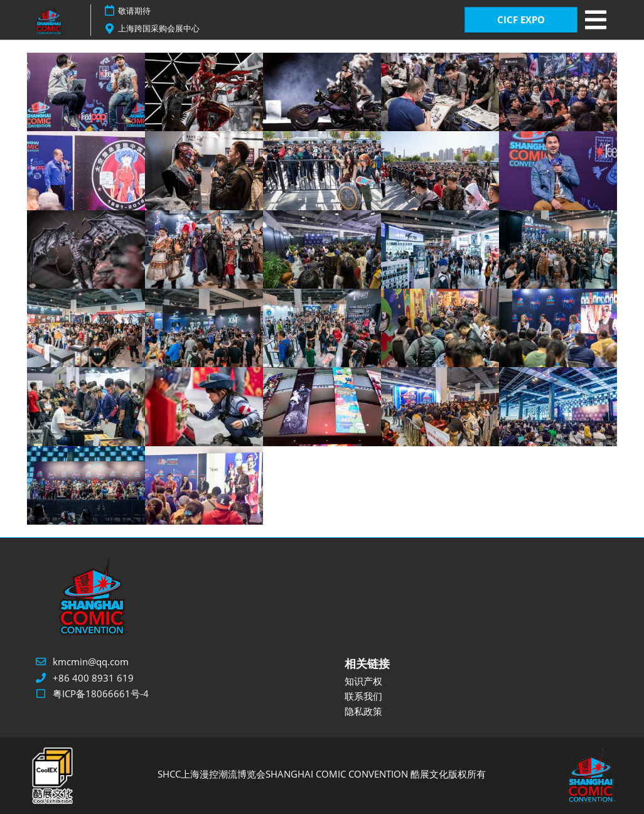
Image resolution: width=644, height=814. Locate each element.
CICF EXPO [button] (521, 19)
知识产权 (363, 681)
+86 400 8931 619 (93, 678)
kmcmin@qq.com (91, 661)
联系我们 (363, 696)
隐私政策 (363, 711)
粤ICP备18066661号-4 (101, 694)
